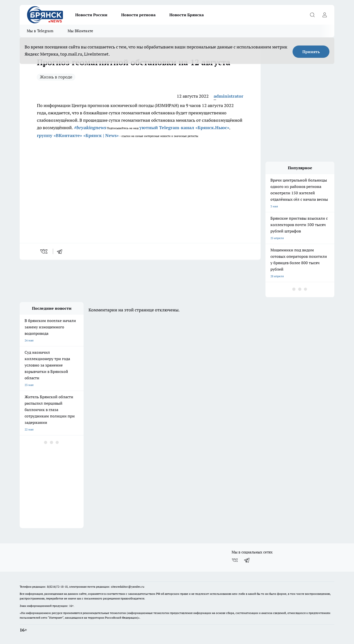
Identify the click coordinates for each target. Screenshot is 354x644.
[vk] (44, 251)
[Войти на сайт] (324, 15)
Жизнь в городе (56, 77)
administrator (229, 96)
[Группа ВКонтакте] (235, 560)
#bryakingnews (90, 128)
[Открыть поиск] (312, 15)
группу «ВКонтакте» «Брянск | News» (78, 135)
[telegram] (61, 251)
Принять (311, 52)
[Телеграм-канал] (247, 560)
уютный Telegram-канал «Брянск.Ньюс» (184, 128)
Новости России (91, 15)
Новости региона (138, 15)
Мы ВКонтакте (81, 31)
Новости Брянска (187, 15)
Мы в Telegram (40, 31)
